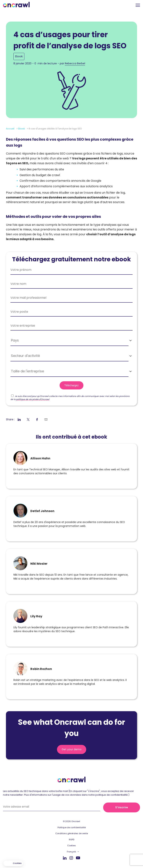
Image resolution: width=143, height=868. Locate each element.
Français (71, 852)
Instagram (71, 858)
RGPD (72, 840)
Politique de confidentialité (72, 827)
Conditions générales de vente (72, 833)
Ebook (19, 56)
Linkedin (65, 858)
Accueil (10, 129)
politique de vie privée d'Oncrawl (33, 399)
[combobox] (71, 340)
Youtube (78, 858)
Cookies (71, 845)
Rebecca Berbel (75, 63)
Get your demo (72, 749)
